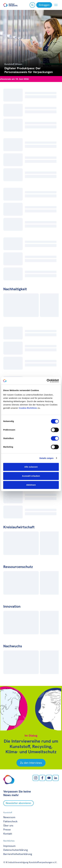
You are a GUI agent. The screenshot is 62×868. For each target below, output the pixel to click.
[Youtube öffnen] (49, 778)
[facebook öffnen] (42, 778)
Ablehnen (31, 485)
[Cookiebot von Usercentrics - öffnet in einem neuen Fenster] (47, 381)
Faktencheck (10, 821)
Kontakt (8, 834)
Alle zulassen (31, 467)
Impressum (9, 846)
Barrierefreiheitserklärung (18, 854)
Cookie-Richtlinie (28, 408)
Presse (7, 829)
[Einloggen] (44, 5)
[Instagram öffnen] (36, 778)
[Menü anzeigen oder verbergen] (56, 5)
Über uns (8, 826)
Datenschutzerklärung (16, 850)
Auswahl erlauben (31, 476)
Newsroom (9, 817)
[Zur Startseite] (11, 5)
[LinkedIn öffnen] (56, 778)
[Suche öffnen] (32, 5)
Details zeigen (46, 458)
